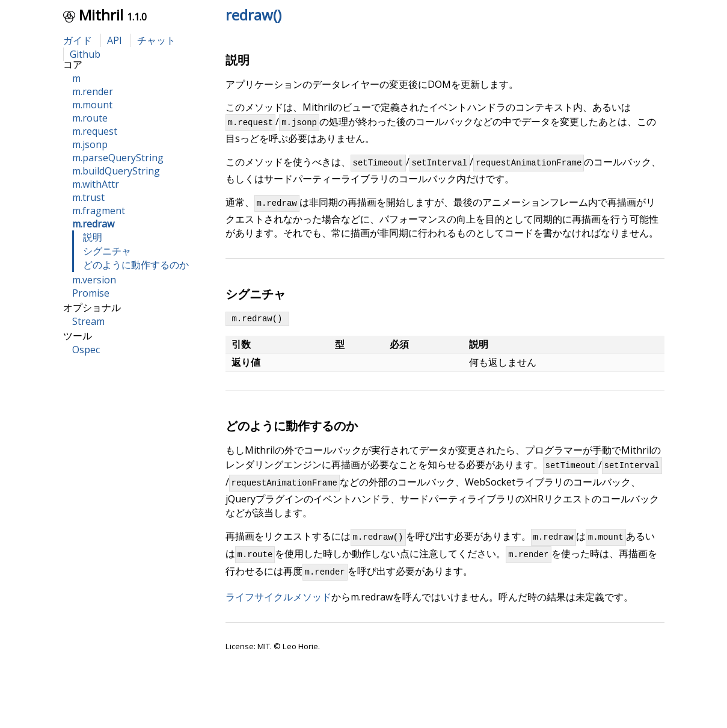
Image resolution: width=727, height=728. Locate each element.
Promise (91, 293)
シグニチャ (107, 251)
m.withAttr (96, 184)
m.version (94, 280)
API (115, 40)
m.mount (92, 105)
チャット (156, 40)
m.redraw (93, 224)
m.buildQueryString (116, 171)
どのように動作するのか (136, 265)
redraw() (253, 15)
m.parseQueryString (118, 158)
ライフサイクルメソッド (278, 613)
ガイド (78, 40)
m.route (90, 118)
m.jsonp (90, 144)
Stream (88, 321)
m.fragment (99, 211)
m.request (95, 131)
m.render (93, 91)
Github (85, 54)
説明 (93, 237)
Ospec (86, 350)
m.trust (88, 197)
